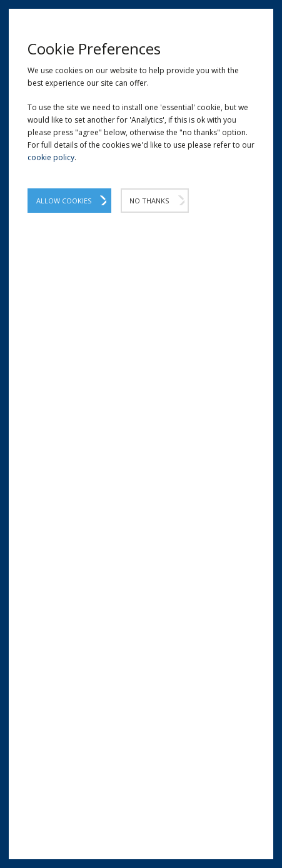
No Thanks (149, 201)
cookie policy (51, 157)
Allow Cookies (64, 201)
